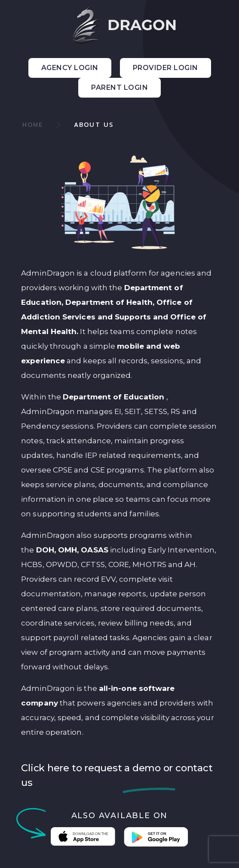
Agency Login (70, 68)
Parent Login (119, 87)
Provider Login (165, 68)
